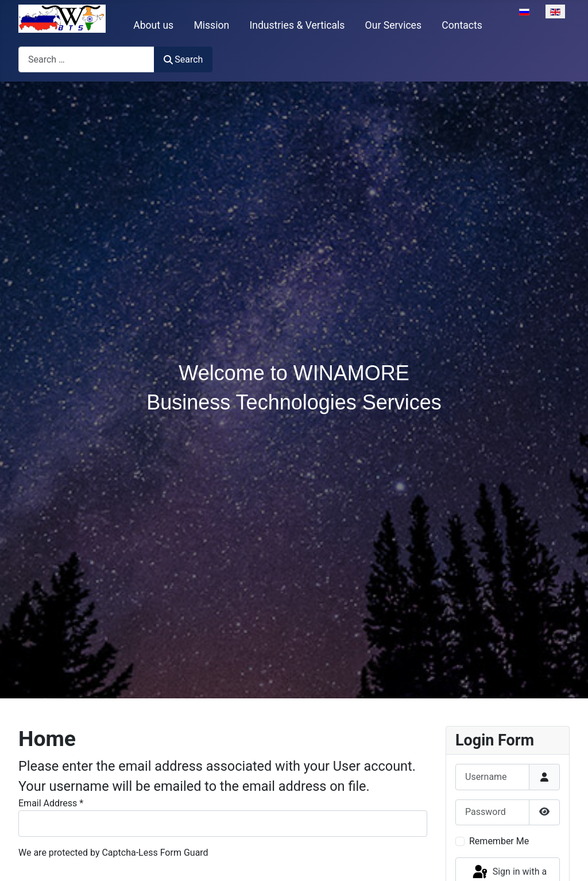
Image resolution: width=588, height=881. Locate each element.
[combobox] (86, 59)
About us (153, 25)
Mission (211, 25)
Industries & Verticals (297, 25)
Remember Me (499, 841)
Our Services (393, 25)
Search (183, 59)
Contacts (462, 25)
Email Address (51, 803)
